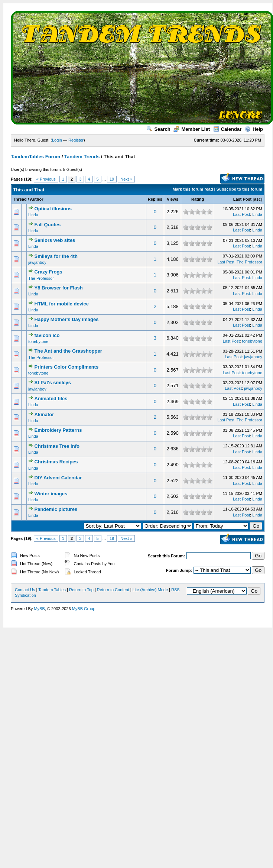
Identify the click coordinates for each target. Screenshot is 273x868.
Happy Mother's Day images (67, 319)
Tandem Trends (82, 157)
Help (254, 129)
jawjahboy (37, 262)
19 (112, 179)
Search (158, 129)
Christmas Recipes (56, 462)
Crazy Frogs (48, 272)
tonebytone (38, 341)
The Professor (249, 262)
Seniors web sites (55, 240)
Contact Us (25, 590)
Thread (20, 199)
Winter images (51, 494)
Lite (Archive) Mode (150, 590)
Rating (198, 199)
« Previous (46, 179)
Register (76, 140)
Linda (33, 215)
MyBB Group (84, 609)
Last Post (243, 199)
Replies (155, 199)
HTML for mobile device (62, 304)
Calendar (227, 129)
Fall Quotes (48, 225)
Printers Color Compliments (67, 367)
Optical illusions (53, 209)
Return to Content (113, 590)
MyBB (39, 609)
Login (57, 140)
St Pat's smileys (53, 383)
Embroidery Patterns (58, 430)
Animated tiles (51, 399)
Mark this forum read (193, 189)
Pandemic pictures (56, 509)
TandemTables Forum (35, 157)
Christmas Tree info (57, 446)
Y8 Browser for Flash (59, 288)
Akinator (44, 414)
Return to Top (81, 590)
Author (36, 199)
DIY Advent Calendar (58, 478)
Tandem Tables (52, 590)
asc (257, 199)
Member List (192, 129)
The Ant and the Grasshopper (68, 351)
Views (173, 199)
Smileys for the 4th (56, 256)
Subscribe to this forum (239, 189)
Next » (126, 179)
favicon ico (47, 335)
